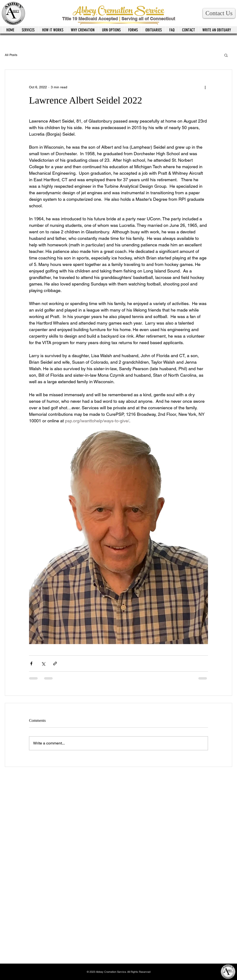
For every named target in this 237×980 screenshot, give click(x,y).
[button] (219, 13)
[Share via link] (55, 664)
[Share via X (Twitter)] (43, 664)
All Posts (11, 55)
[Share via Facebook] (31, 664)
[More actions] (205, 87)
